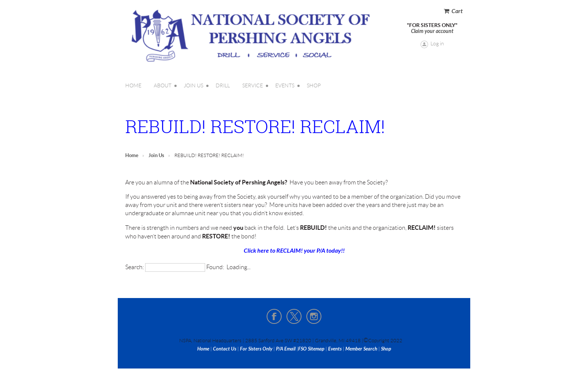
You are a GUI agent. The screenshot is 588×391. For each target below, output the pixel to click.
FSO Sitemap (311, 349)
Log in (437, 43)
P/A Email (286, 349)
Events (335, 349)
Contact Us (225, 349)
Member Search (361, 349)
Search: (135, 267)
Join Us (156, 155)
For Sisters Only (256, 349)
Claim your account (432, 31)
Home (132, 155)
